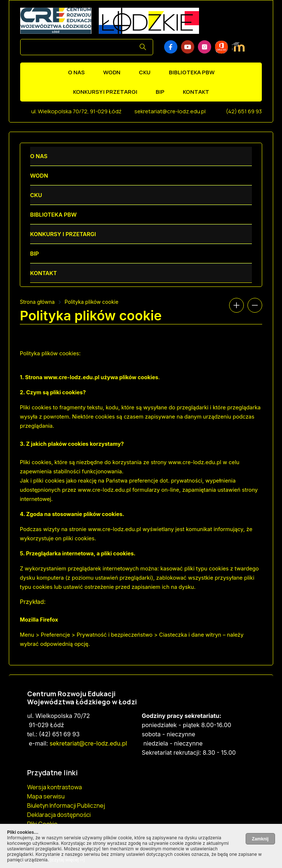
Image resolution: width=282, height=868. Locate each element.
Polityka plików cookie (92, 302)
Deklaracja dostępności (59, 815)
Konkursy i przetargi (105, 92)
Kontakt (196, 92)
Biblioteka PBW (192, 72)
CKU (145, 72)
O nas (76, 72)
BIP (160, 92)
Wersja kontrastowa (55, 787)
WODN (112, 72)
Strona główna (37, 302)
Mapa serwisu (46, 796)
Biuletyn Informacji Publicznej (66, 805)
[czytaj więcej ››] (67, 860)
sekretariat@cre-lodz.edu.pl (170, 111)
